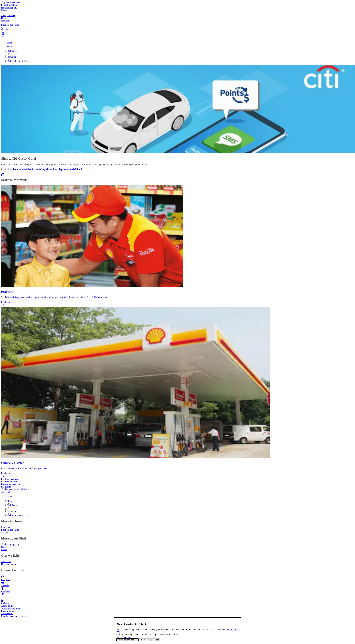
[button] (177, 22)
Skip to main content (11, 2)
